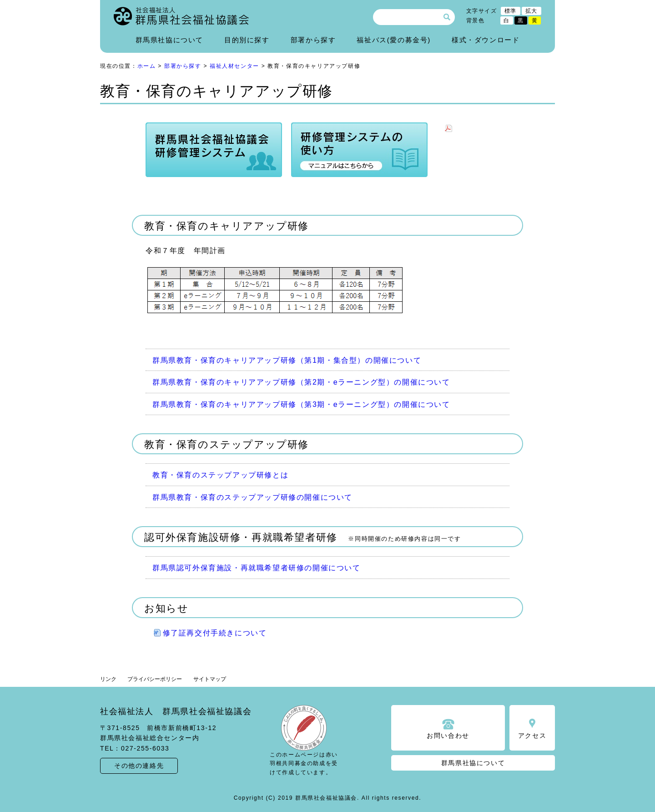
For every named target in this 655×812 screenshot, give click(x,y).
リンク (108, 679)
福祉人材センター (234, 66)
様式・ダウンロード (486, 40)
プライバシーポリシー (155, 679)
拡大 (532, 11)
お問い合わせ (448, 736)
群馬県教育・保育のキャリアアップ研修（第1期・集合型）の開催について (287, 360)
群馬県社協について (169, 40)
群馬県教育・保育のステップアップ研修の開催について (252, 497)
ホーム (147, 66)
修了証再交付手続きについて (215, 633)
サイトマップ (210, 679)
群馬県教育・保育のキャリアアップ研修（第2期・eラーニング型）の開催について (301, 382)
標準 (511, 11)
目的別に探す (247, 40)
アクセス (532, 736)
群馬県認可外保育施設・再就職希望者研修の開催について (257, 568)
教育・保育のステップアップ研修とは (220, 475)
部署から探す (313, 40)
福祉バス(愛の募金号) (394, 40)
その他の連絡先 (139, 766)
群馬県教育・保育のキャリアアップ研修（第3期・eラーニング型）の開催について (301, 404)
